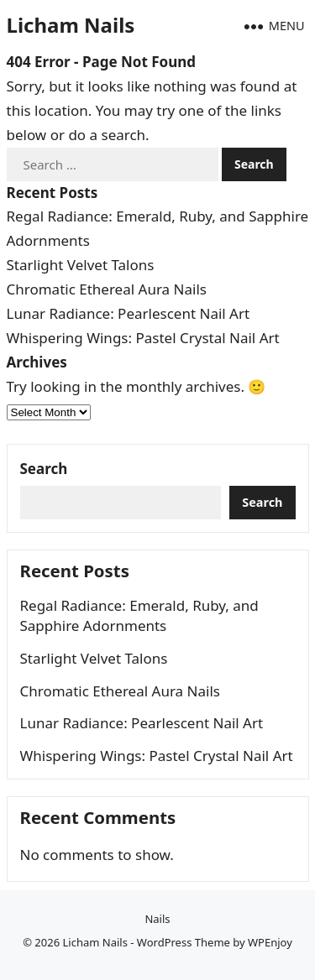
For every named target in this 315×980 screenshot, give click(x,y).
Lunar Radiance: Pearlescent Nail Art (129, 313)
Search (44, 469)
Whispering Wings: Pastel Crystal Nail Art (143, 338)
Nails (157, 919)
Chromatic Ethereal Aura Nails (107, 289)
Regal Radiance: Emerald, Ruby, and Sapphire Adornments (139, 615)
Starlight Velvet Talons (81, 265)
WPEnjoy (270, 942)
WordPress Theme (184, 942)
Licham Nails (71, 25)
